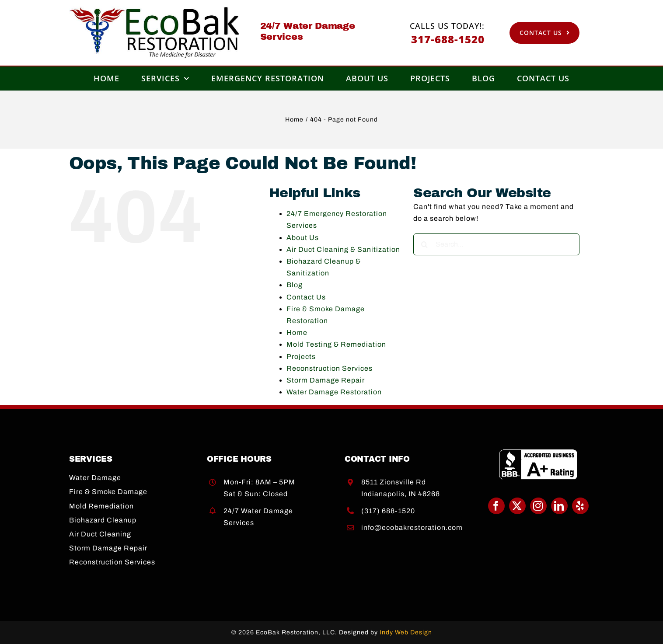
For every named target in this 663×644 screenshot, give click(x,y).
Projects (301, 357)
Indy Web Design (406, 632)
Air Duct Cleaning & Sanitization (343, 249)
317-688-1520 (448, 39)
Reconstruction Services (330, 368)
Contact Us (306, 297)
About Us (303, 238)
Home (297, 332)
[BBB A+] (538, 452)
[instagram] (538, 506)
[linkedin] (559, 506)
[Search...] (496, 244)
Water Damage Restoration (334, 392)
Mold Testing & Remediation (336, 344)
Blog (295, 285)
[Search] (424, 244)
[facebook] (496, 506)
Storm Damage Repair (326, 380)
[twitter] (517, 506)
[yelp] (580, 506)
